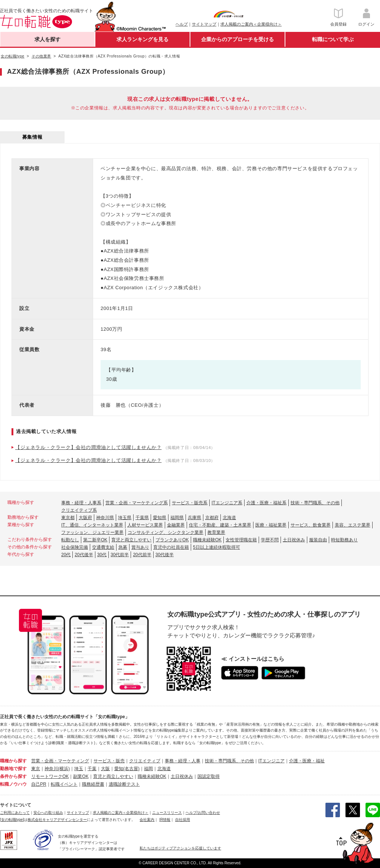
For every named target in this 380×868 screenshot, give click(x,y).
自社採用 (183, 820)
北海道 (229, 518)
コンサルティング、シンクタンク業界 (166, 532)
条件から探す (13, 776)
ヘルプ (182, 24)
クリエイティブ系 (79, 510)
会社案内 (147, 820)
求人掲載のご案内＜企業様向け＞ (251, 24)
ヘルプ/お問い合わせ (203, 813)
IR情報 (165, 820)
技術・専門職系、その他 (315, 503)
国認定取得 (209, 776)
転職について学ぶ (333, 39)
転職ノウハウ (13, 784)
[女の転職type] (12, 820)
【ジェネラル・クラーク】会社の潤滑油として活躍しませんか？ (88, 447)
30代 (102, 555)
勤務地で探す (13, 769)
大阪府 (85, 518)
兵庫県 (194, 518)
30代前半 (120, 555)
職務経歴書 (93, 784)
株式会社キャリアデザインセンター (57, 820)
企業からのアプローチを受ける (237, 39)
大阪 (105, 769)
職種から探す (13, 761)
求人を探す (47, 39)
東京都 (68, 518)
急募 (123, 547)
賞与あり (140, 547)
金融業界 (176, 525)
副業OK (81, 776)
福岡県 (177, 518)
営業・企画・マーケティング (60, 761)
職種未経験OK (207, 540)
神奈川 (51, 769)
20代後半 (84, 555)
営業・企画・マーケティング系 (137, 503)
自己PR (39, 784)
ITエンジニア (271, 761)
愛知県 (160, 518)
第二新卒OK (95, 540)
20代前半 (142, 555)
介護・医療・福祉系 (266, 503)
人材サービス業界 (145, 525)
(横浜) (64, 769)
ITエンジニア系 (227, 503)
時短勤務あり (344, 540)
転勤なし (70, 540)
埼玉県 (125, 518)
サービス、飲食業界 (311, 525)
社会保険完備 (75, 547)
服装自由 (318, 540)
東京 (36, 769)
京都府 (212, 518)
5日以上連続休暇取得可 (217, 547)
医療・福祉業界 (271, 525)
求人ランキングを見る (142, 39)
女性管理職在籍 (241, 540)
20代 (66, 555)
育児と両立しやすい (131, 540)
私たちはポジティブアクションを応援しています (180, 848)
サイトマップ (204, 24)
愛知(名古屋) (127, 769)
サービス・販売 (109, 761)
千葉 (92, 769)
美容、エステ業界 (353, 525)
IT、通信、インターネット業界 (92, 525)
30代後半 (165, 555)
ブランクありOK (172, 540)
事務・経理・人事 (183, 761)
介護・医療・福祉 (307, 761)
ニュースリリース (167, 813)
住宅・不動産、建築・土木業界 (220, 525)
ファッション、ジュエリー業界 (92, 532)
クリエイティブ (145, 761)
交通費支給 (103, 547)
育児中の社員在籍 (171, 547)
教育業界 (216, 532)
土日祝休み (294, 540)
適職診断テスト (124, 784)
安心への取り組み (48, 813)
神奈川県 (105, 518)
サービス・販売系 (190, 503)
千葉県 (142, 518)
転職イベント (64, 784)
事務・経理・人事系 (81, 503)
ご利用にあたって (15, 813)
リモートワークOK (50, 776)
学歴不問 (270, 540)
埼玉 (79, 769)
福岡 (148, 769)
